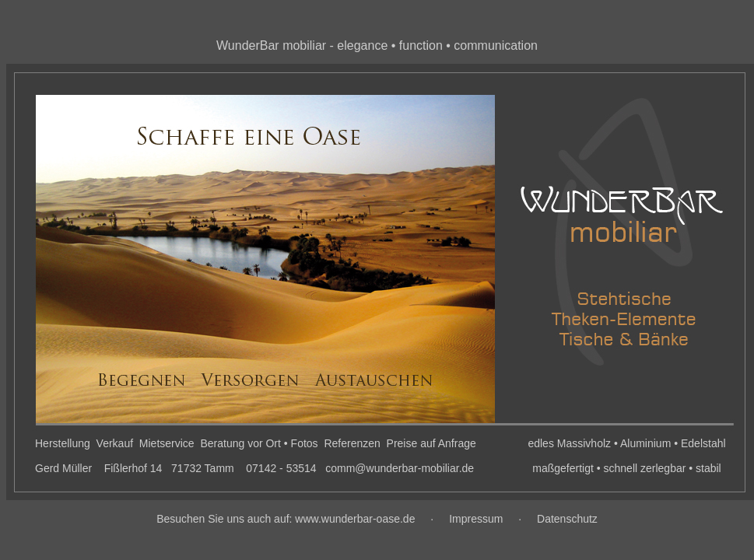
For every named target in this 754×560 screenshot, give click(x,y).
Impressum (476, 519)
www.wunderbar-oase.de (355, 519)
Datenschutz (567, 519)
